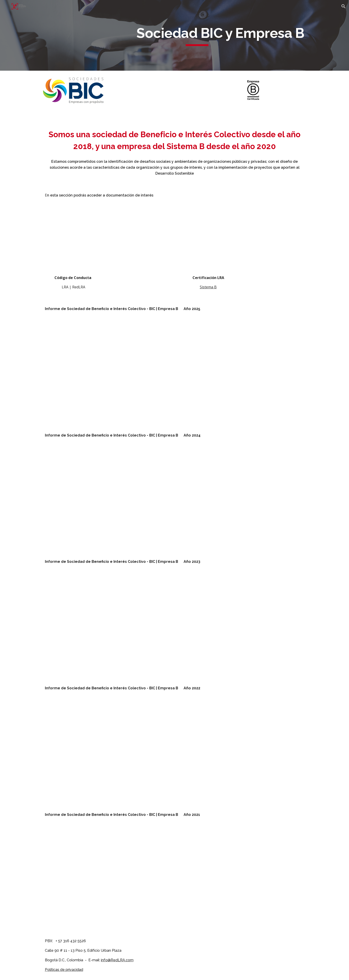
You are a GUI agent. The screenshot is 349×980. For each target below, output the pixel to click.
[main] (197, 35)
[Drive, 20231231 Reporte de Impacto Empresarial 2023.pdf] (107, 625)
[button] (344, 6)
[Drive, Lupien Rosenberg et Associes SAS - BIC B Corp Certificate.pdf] (208, 241)
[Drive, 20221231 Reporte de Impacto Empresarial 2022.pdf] (107, 751)
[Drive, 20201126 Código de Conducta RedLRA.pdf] (73, 241)
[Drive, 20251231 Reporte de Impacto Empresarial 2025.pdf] (107, 372)
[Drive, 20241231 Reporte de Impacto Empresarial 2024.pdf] (107, 499)
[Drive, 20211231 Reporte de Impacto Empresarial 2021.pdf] (107, 878)
